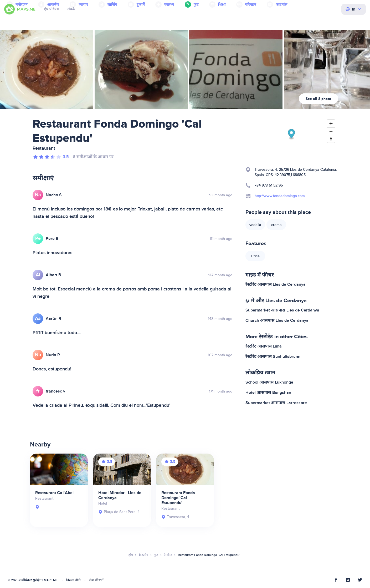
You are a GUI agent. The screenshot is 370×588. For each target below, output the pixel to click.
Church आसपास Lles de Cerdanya (277, 320)
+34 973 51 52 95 (269, 185)
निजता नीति (73, 580)
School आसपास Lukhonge (269, 382)
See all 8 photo (318, 99)
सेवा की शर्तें (96, 580)
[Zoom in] (331, 124)
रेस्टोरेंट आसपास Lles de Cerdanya (276, 284)
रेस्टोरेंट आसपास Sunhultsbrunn (273, 356)
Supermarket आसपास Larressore (276, 403)
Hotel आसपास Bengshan (268, 393)
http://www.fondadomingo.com (280, 196)
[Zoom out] (331, 131)
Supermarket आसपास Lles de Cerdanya (282, 310)
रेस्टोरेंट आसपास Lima (264, 346)
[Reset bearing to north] (331, 139)
